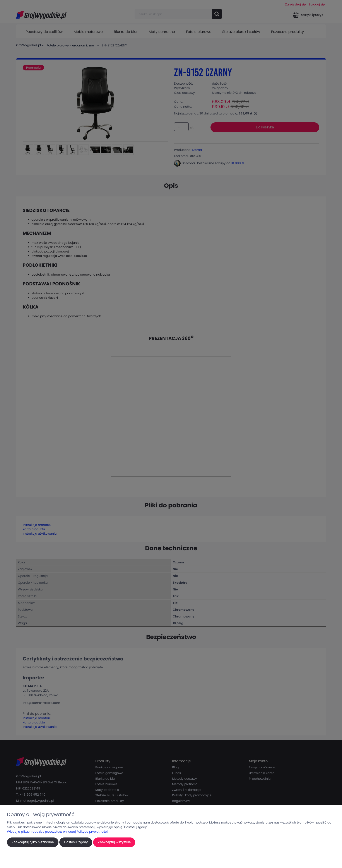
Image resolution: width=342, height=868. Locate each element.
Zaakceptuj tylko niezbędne (33, 842)
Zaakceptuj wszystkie (114, 842)
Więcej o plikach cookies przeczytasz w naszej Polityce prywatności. (58, 832)
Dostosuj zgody (76, 842)
